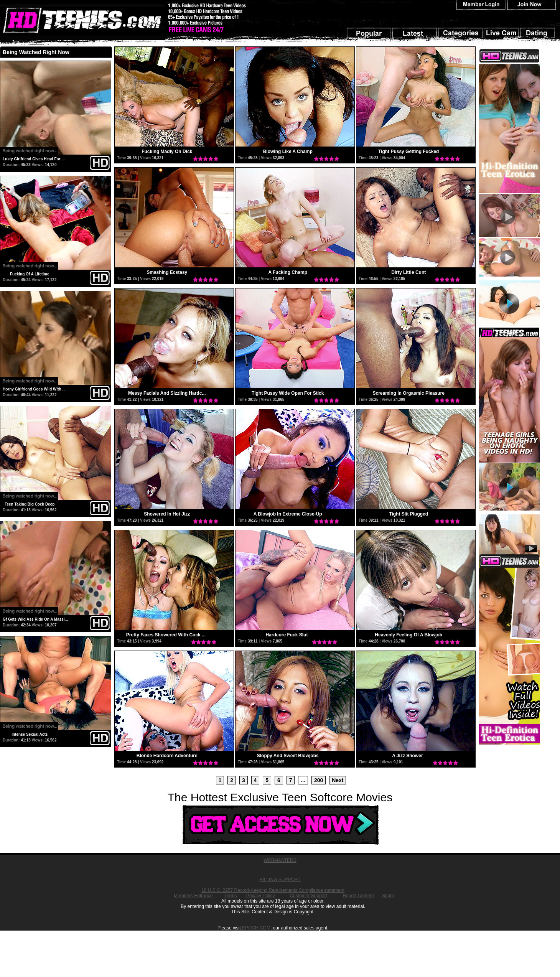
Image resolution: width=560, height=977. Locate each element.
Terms (231, 896)
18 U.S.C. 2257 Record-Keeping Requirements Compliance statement (273, 890)
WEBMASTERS (280, 860)
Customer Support (308, 896)
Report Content (358, 896)
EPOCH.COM (256, 928)
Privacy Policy (261, 896)
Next (338, 780)
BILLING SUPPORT (280, 880)
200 (319, 780)
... (303, 780)
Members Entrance (193, 896)
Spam (388, 896)
